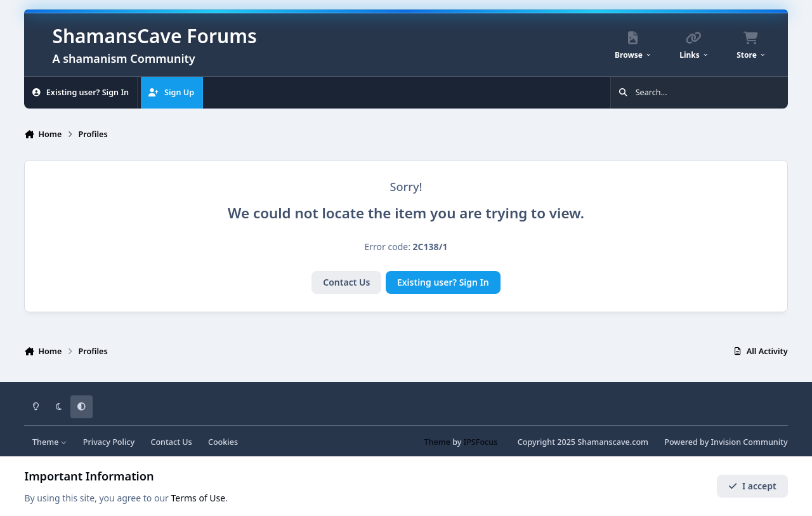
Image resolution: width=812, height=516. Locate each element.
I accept (752, 486)
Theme (50, 442)
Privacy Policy (109, 442)
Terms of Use (199, 498)
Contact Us (346, 282)
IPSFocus (481, 442)
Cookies (223, 442)
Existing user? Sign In (443, 282)
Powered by (726, 442)
